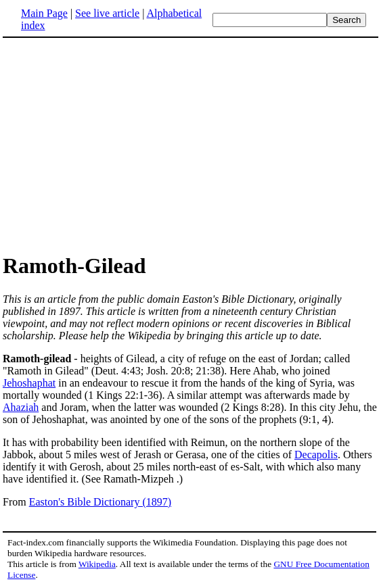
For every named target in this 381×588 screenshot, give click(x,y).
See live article (107, 13)
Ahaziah (21, 407)
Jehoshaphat (29, 383)
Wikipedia (97, 564)
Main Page (44, 13)
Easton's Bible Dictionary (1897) (100, 502)
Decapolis (316, 455)
